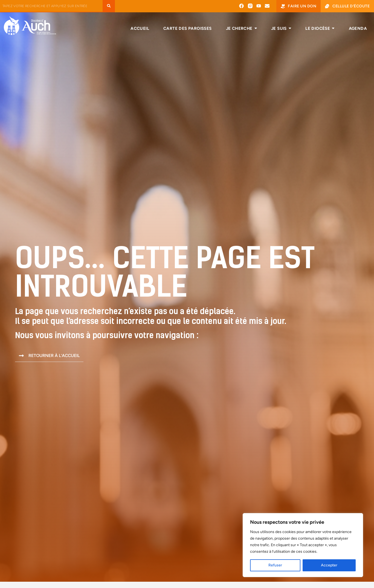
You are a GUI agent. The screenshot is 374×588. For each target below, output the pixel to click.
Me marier (166, 569)
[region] (303, 545)
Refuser (275, 565)
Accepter (329, 565)
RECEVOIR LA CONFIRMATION (185, 579)
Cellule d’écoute (321, 578)
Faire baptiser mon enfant (186, 560)
